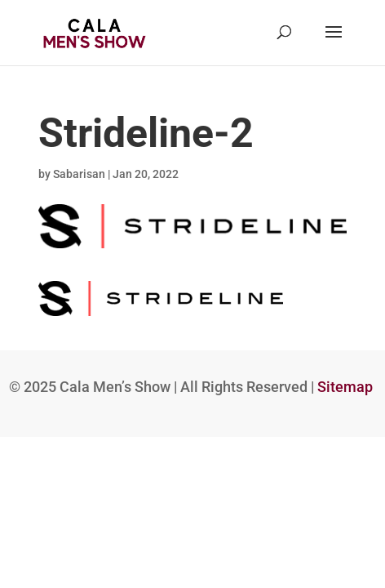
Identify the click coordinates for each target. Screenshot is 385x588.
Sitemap (345, 388)
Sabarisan (79, 174)
